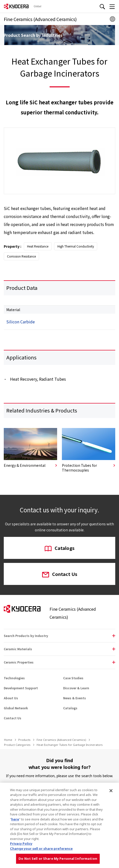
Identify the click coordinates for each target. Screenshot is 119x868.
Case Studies (73, 678)
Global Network (16, 708)
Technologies (14, 678)
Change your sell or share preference (41, 848)
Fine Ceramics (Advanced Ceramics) (61, 740)
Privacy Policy (21, 843)
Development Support (21, 688)
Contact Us (60, 574)
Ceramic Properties (19, 662)
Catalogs (60, 548)
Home (8, 740)
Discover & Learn (76, 688)
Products (24, 740)
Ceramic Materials (18, 649)
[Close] (111, 791)
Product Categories (17, 745)
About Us (11, 698)
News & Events (75, 698)
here (15, 819)
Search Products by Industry (26, 636)
